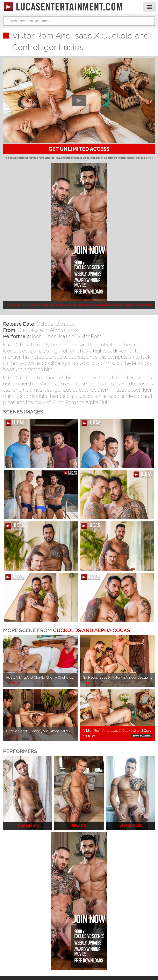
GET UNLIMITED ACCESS (79, 149)
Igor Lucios (44, 336)
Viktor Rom (89, 336)
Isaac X (67, 336)
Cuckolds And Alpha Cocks (48, 330)
